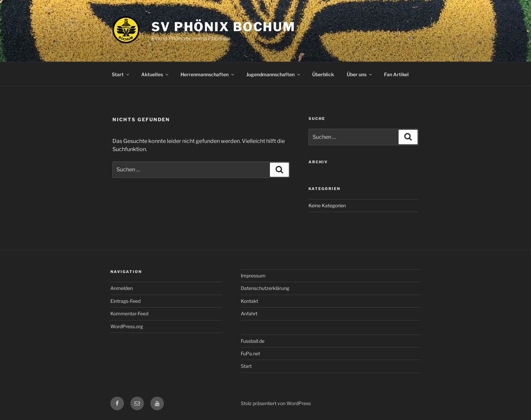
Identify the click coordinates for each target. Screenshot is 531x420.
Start (121, 74)
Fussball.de (253, 341)
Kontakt (249, 301)
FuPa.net (250, 353)
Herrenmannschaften (208, 74)
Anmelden (122, 288)
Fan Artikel (396, 74)
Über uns (360, 74)
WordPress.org (127, 326)
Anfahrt (249, 313)
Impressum (253, 276)
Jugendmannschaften (274, 74)
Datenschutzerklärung (265, 288)
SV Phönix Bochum (224, 27)
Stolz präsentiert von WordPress (276, 403)
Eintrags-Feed (125, 301)
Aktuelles (155, 74)
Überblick (323, 74)
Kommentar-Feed (129, 313)
